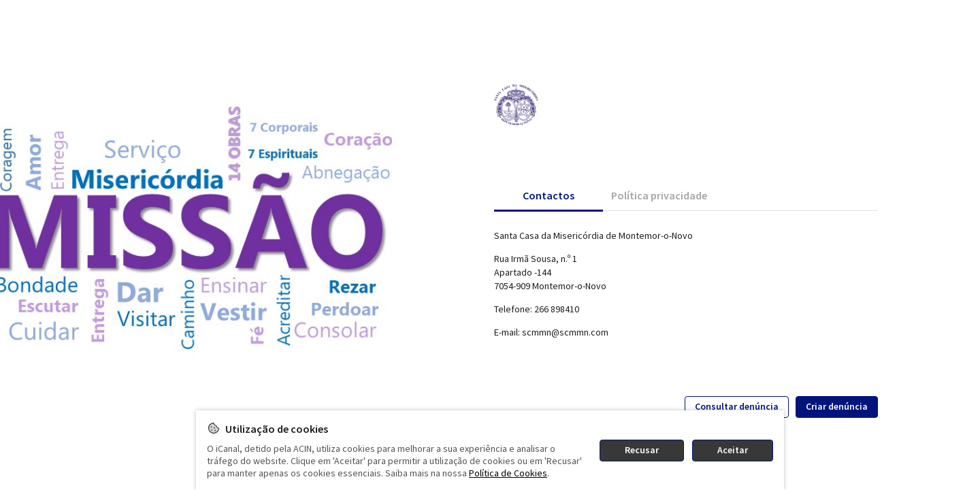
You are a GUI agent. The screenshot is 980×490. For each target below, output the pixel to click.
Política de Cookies (508, 473)
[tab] (549, 195)
